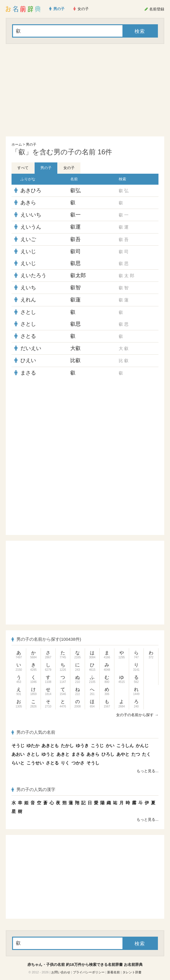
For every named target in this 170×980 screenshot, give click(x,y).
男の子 (31, 145)
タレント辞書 (132, 972)
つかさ (78, 763)
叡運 (75, 227)
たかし (67, 745)
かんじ (142, 745)
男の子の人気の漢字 (33, 789)
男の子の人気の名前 (33, 732)
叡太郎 (78, 275)
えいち (28, 288)
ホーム (17, 145)
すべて (23, 168)
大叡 (75, 348)
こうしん (125, 745)
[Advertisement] (85, 90)
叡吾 (75, 239)
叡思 (75, 263)
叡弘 (75, 190)
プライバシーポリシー (89, 972)
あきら (28, 203)
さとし (28, 312)
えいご (28, 239)
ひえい (28, 360)
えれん (28, 300)
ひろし (108, 754)
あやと (123, 754)
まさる (28, 373)
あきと (63, 754)
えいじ (28, 251)
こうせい (35, 763)
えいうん (31, 227)
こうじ (97, 745)
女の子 (69, 168)
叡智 (75, 288)
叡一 (75, 215)
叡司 (75, 251)
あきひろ (31, 190)
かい (110, 745)
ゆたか (33, 745)
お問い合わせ (61, 972)
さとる (28, 336)
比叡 (75, 360)
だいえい (31, 348)
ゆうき (82, 745)
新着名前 (114, 972)
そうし (93, 763)
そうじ (18, 745)
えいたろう (33, 275)
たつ (136, 754)
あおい (18, 754)
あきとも (50, 745)
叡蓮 (75, 300)
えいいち (31, 215)
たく (146, 754)
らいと (18, 763)
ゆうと (48, 754)
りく (65, 763)
